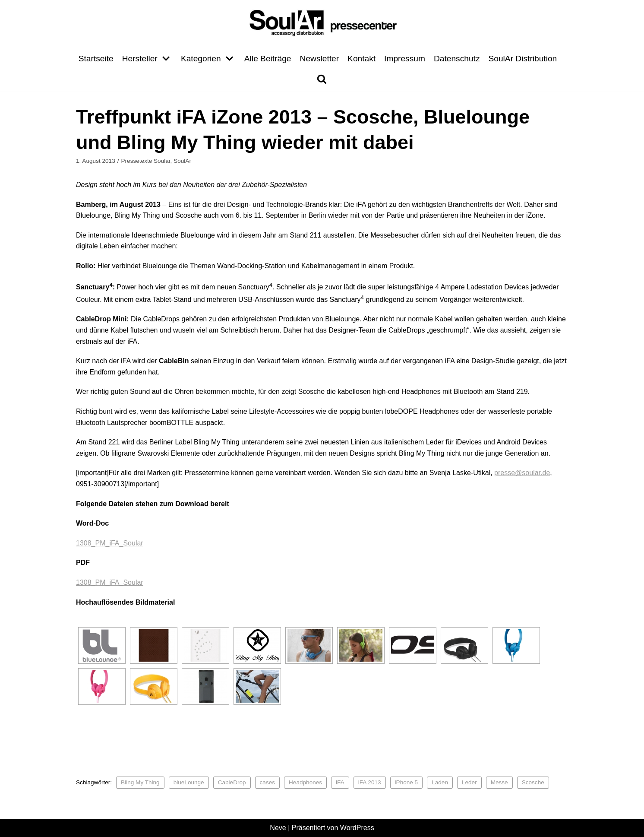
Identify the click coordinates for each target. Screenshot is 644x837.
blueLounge (189, 782)
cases (268, 782)
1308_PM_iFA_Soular (110, 543)
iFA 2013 (370, 782)
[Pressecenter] (322, 22)
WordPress (357, 828)
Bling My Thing (140, 782)
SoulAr (182, 161)
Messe (499, 782)
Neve (278, 828)
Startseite (96, 59)
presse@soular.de (522, 473)
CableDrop (232, 782)
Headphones (305, 782)
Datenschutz (457, 59)
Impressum (405, 59)
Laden (440, 782)
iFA (340, 782)
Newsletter (319, 59)
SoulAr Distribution (523, 59)
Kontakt (361, 59)
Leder (470, 782)
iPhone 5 (407, 782)
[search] (322, 79)
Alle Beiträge (268, 59)
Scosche (533, 782)
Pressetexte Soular (145, 161)
